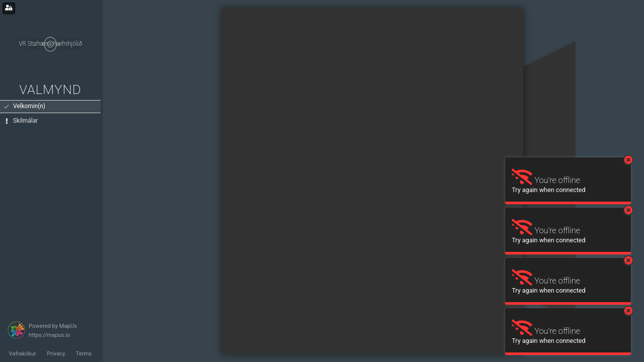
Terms (84, 354)
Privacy (56, 354)
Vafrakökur (23, 354)
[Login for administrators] (9, 8)
